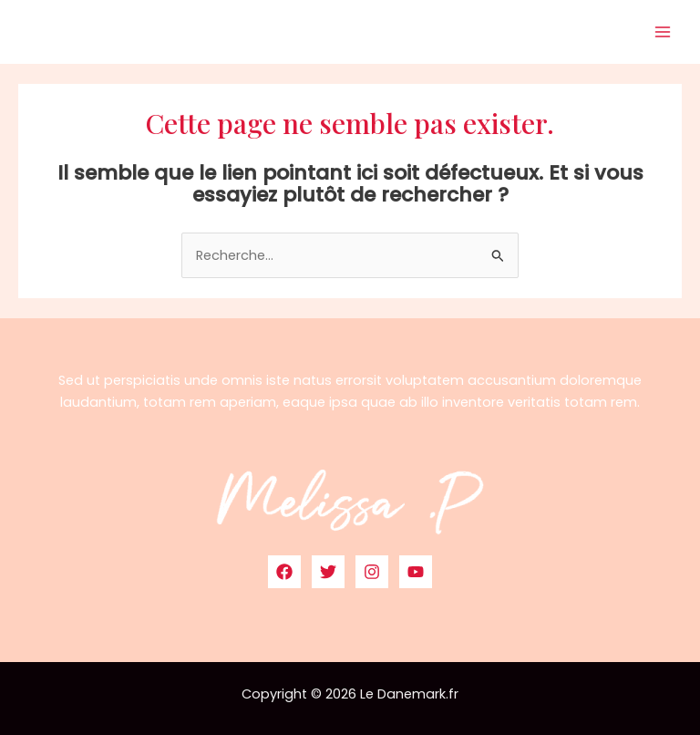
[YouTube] (416, 572)
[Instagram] (372, 572)
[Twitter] (328, 572)
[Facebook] (284, 572)
